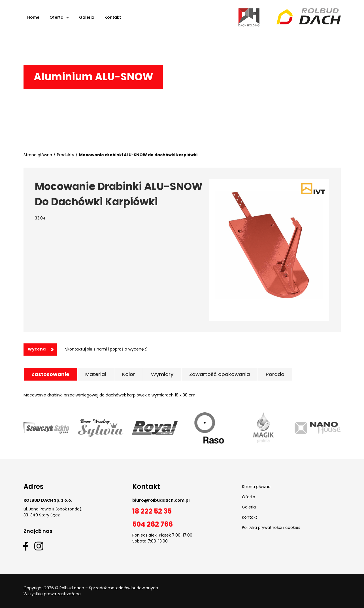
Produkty (66, 155)
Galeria (249, 507)
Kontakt (250, 517)
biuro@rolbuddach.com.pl (161, 500)
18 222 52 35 (152, 511)
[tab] (50, 374)
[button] (40, 350)
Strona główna (38, 155)
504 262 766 (153, 524)
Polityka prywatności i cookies (271, 527)
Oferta (249, 497)
